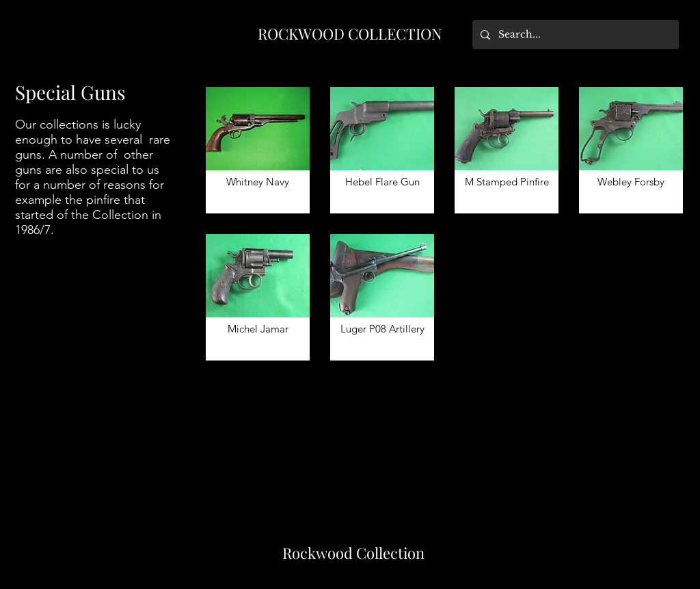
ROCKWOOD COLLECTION (350, 34)
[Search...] (574, 35)
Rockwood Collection (353, 553)
